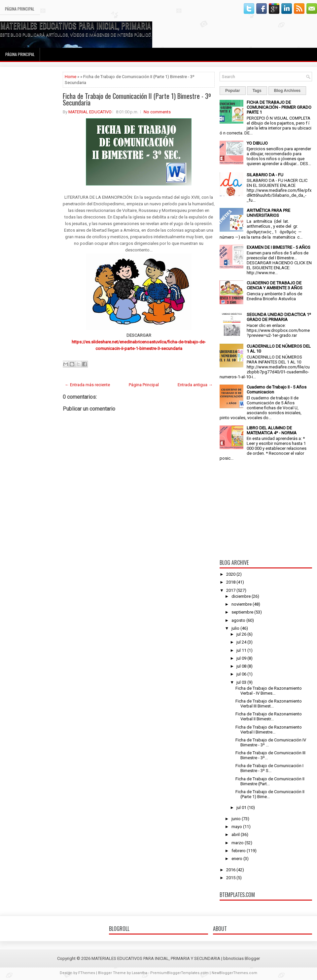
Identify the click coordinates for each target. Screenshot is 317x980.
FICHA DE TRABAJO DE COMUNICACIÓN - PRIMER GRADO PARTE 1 (279, 107)
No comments (157, 112)
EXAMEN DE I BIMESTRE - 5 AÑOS (279, 247)
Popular (233, 91)
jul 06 (241, 674)
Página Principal (20, 9)
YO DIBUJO (257, 143)
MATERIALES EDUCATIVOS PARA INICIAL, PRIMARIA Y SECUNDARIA (98, 25)
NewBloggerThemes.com (234, 973)
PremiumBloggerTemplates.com (179, 973)
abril (236, 835)
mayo (237, 827)
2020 (231, 574)
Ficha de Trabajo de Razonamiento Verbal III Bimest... (269, 704)
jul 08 (241, 666)
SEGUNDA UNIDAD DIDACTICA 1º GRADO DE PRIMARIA (279, 317)
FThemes (87, 973)
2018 (231, 582)
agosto (238, 620)
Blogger (252, 958)
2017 (231, 590)
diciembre (241, 596)
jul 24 (241, 642)
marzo (238, 843)
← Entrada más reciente (87, 385)
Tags (257, 91)
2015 (231, 878)
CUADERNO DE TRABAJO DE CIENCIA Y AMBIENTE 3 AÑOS (275, 285)
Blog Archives (287, 91)
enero (237, 859)
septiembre (242, 612)
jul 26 (241, 634)
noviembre (242, 604)
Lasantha (140, 973)
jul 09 (241, 658)
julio (235, 628)
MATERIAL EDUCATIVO (90, 112)
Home (70, 77)
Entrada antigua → (195, 385)
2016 (231, 870)
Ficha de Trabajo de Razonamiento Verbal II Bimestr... (269, 716)
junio (236, 819)
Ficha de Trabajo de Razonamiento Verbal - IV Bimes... (269, 691)
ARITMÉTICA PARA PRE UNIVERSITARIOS (268, 213)
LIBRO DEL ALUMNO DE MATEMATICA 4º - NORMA (272, 430)
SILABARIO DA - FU (265, 175)
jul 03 (241, 682)
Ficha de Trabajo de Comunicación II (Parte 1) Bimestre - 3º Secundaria (137, 99)
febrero (239, 851)
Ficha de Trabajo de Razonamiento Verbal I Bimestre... (269, 730)
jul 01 (241, 807)
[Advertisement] (31, 171)
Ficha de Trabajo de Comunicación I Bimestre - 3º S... (269, 768)
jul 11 (241, 650)
